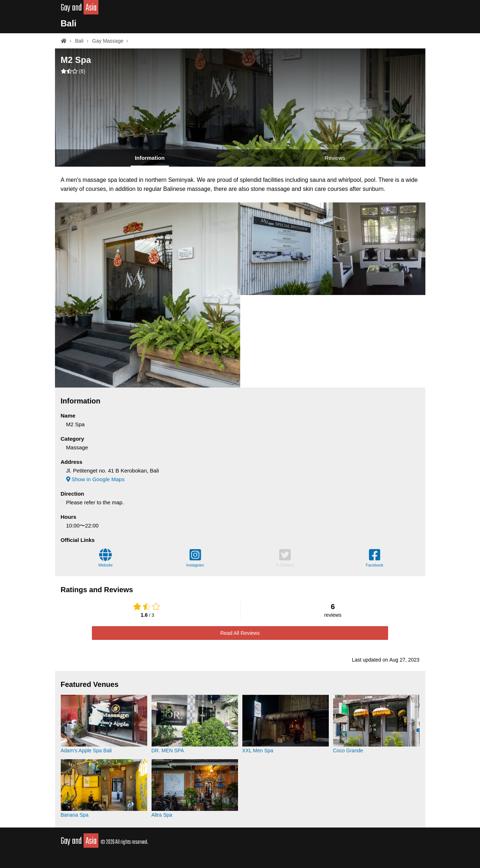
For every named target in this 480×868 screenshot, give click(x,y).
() (73, 71)
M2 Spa (76, 60)
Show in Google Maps (95, 479)
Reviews (335, 158)
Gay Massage (108, 41)
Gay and (80, 8)
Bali (69, 23)
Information (150, 158)
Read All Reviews (240, 633)
